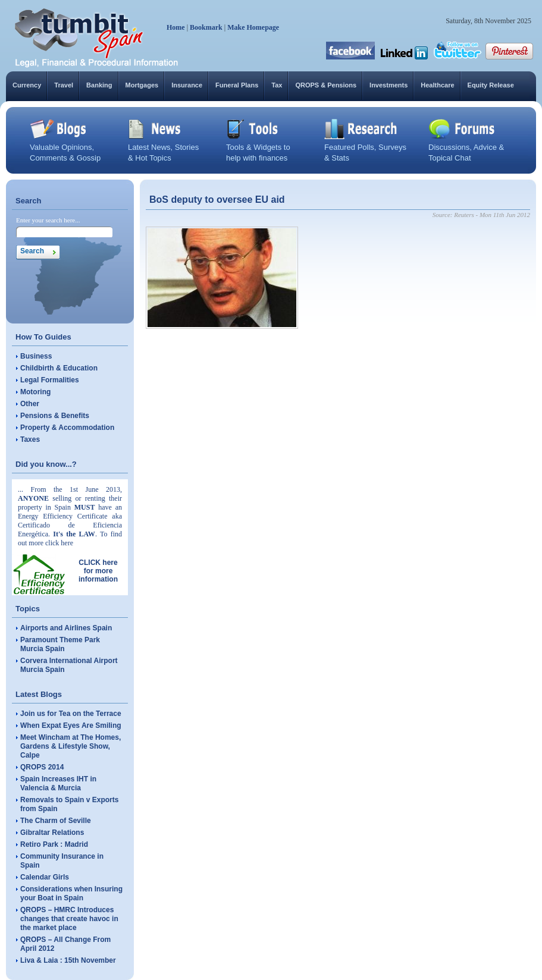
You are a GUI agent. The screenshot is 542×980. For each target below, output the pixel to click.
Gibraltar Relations (52, 833)
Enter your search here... (48, 220)
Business (36, 356)
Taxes (30, 439)
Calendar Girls (45, 877)
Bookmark (206, 27)
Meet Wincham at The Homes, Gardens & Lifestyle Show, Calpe (71, 746)
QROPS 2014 (42, 767)
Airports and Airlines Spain (66, 628)
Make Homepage (253, 27)
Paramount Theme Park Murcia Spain (60, 644)
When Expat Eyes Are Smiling (71, 725)
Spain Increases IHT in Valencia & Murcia (58, 783)
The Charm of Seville (56, 821)
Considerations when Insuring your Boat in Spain (71, 893)
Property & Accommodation (67, 428)
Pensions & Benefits (55, 416)
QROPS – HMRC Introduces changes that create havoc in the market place (69, 919)
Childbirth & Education (59, 368)
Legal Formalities (50, 380)
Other (30, 404)
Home (176, 27)
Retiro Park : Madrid (54, 844)
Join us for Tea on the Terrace (71, 714)
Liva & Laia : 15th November (68, 960)
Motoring (35, 392)
